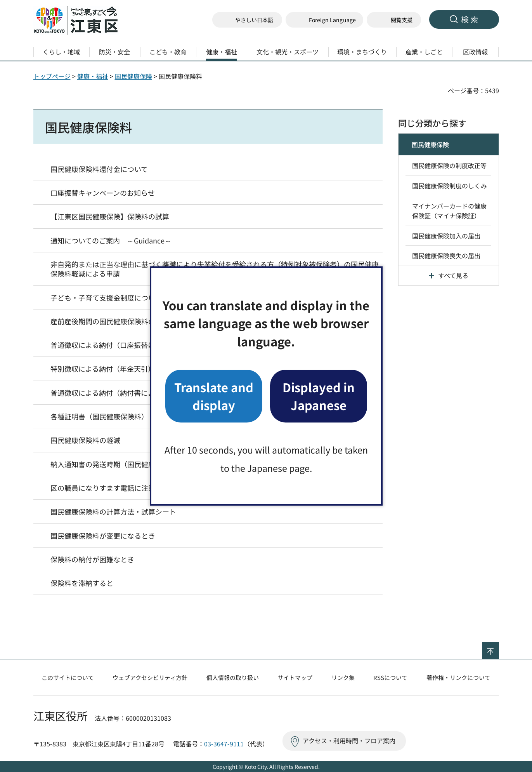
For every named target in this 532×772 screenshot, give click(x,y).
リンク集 (343, 677)
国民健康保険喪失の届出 (446, 256)
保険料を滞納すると (82, 583)
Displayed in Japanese (319, 396)
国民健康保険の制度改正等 (449, 165)
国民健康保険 (133, 76)
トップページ (52, 76)
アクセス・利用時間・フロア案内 (349, 741)
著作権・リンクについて (458, 677)
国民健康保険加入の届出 (446, 236)
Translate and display (214, 396)
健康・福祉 (93, 76)
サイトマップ (295, 677)
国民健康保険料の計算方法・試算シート (113, 511)
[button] (324, 20)
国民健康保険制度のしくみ (450, 186)
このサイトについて (68, 677)
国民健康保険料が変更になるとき (103, 536)
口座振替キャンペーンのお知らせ (103, 193)
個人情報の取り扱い (233, 677)
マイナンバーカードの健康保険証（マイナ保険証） (449, 211)
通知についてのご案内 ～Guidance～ (111, 240)
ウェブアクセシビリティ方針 (150, 677)
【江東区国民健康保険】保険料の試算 (110, 216)
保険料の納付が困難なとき (92, 559)
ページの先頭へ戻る (499, 647)
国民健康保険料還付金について (99, 169)
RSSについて (390, 677)
